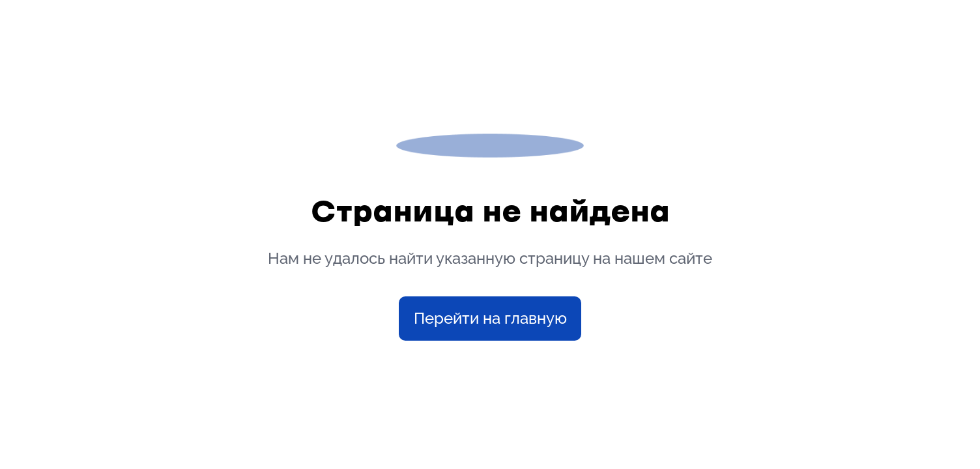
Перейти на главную (490, 318)
